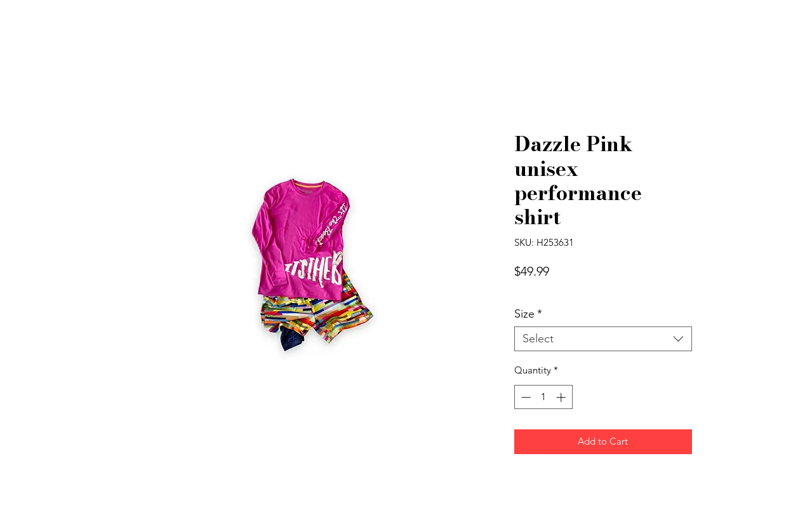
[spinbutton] (543, 397)
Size (528, 314)
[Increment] (562, 397)
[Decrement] (525, 397)
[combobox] (603, 339)
